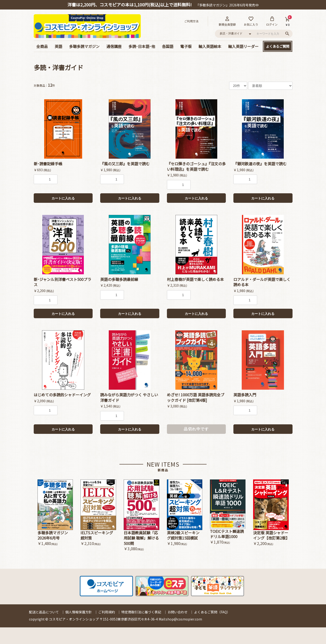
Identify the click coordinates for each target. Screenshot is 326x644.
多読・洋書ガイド (58, 67)
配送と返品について (44, 612)
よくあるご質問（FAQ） (212, 612)
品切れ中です (196, 429)
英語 (58, 46)
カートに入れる (63, 198)
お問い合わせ (178, 612)
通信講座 (114, 46)
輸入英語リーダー (243, 46)
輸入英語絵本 (210, 46)
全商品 (42, 46)
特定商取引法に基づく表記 (141, 612)
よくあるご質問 (278, 46)
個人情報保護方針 (79, 612)
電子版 (186, 46)
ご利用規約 (107, 612)
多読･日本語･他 (142, 46)
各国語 (168, 46)
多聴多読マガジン (84, 46)
